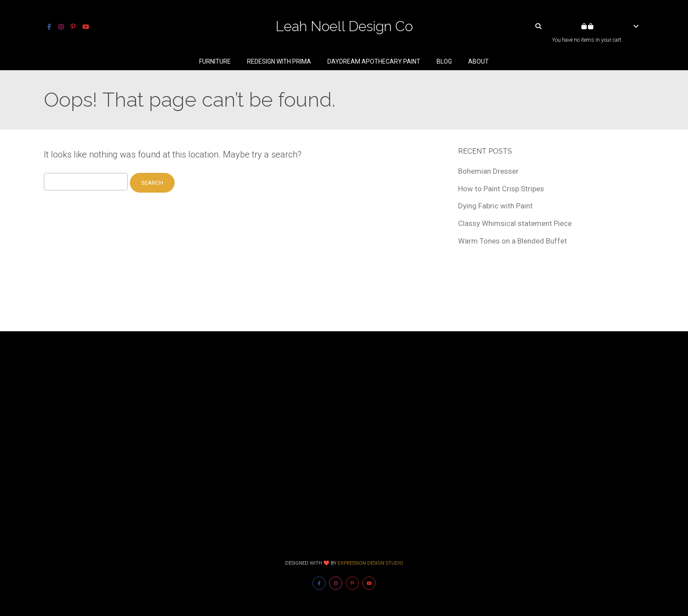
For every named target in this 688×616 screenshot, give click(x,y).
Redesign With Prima (279, 61)
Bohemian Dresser (488, 171)
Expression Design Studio (371, 563)
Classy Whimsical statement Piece (515, 223)
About (478, 61)
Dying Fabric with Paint (495, 206)
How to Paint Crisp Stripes (501, 189)
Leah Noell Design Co (344, 26)
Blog (444, 61)
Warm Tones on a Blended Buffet (512, 241)
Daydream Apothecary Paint (374, 61)
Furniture (215, 61)
